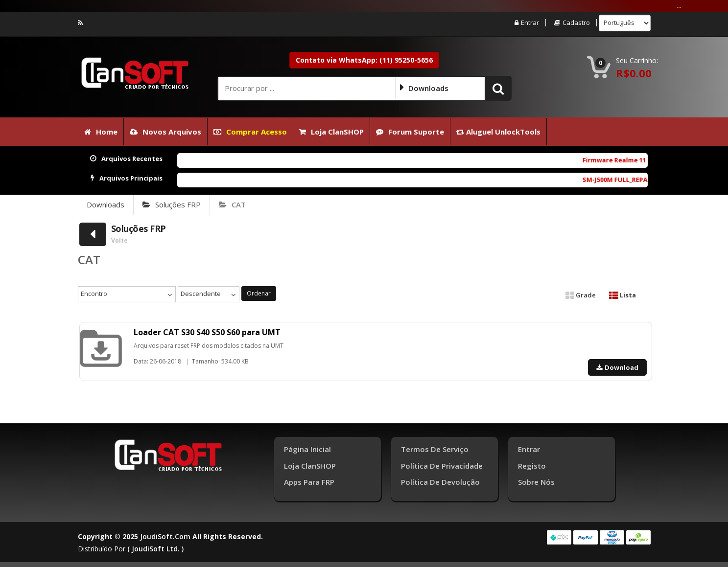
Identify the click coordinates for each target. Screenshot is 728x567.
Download (617, 367)
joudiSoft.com (165, 536)
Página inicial (307, 449)
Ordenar (259, 293)
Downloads (106, 204)
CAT (232, 204)
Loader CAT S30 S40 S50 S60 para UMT (207, 332)
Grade (581, 295)
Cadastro (572, 23)
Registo (532, 466)
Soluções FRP (172, 204)
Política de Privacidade (442, 466)
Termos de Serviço (435, 449)
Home (101, 132)
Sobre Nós (536, 482)
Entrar (527, 23)
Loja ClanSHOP (331, 132)
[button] (498, 88)
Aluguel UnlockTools (498, 132)
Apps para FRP (309, 482)
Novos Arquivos (165, 132)
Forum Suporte (410, 132)
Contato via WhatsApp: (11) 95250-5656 (364, 60)
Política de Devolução (440, 482)
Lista (622, 295)
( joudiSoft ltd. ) (155, 549)
